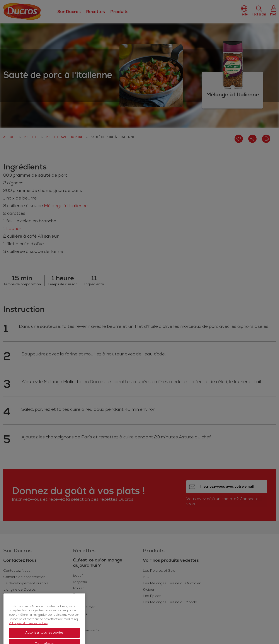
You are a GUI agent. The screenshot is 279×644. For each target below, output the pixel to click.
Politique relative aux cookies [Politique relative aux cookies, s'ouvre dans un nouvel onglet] (28, 634)
